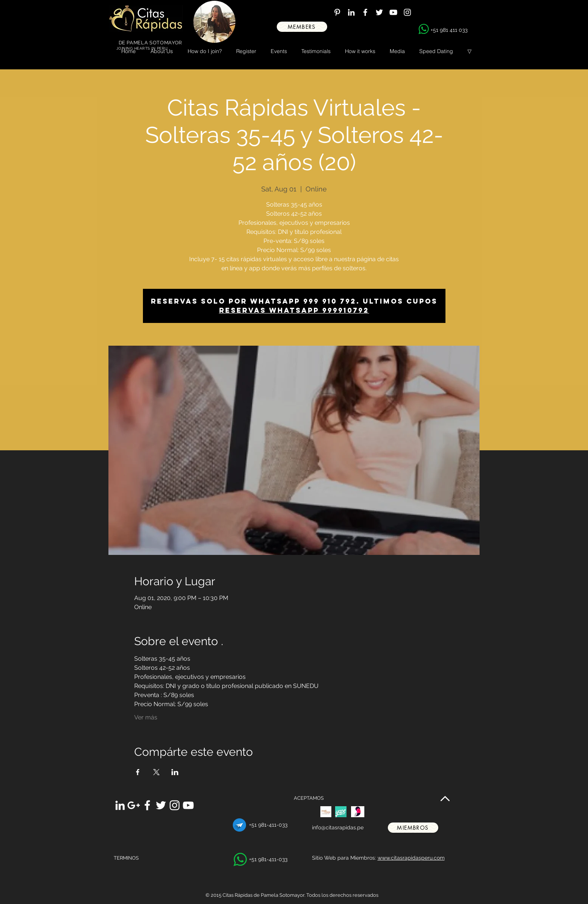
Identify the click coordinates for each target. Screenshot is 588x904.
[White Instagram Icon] (407, 12)
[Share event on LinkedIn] (175, 772)
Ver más (146, 717)
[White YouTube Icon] (393, 12)
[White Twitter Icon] (379, 12)
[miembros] (413, 828)
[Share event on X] (156, 772)
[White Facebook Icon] (365, 12)
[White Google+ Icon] (134, 805)
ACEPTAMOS (309, 798)
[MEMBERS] (302, 27)
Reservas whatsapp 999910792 (294, 310)
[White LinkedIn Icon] (351, 12)
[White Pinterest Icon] (337, 12)
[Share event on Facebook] (138, 772)
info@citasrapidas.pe (338, 827)
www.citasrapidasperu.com (411, 858)
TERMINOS (126, 858)
